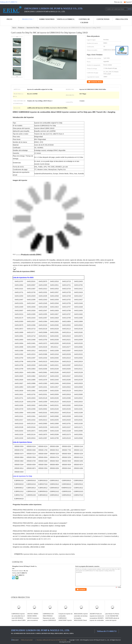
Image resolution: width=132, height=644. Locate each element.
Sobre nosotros (47, 19)
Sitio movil (15, 640)
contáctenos (103, 19)
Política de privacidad (27, 640)
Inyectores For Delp (33, 28)
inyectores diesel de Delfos (67, 554)
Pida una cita (118, 2)
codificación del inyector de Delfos (48, 554)
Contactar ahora (96, 82)
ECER (69, 642)
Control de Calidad (84, 21)
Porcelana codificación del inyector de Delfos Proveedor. (52, 640)
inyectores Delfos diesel (30, 554)
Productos (28, 19)
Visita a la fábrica (66, 19)
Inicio (9, 19)
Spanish (129, 2)
